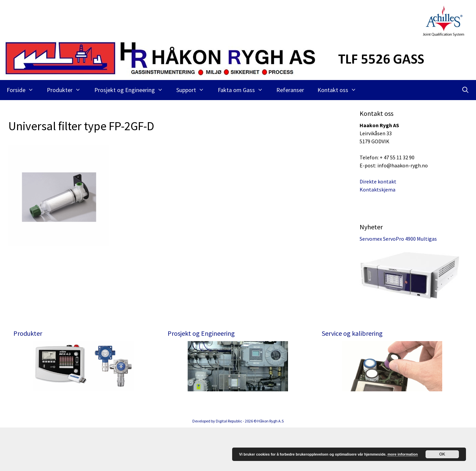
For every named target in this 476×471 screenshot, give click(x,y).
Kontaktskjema (377, 189)
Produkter (67, 90)
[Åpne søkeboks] (465, 90)
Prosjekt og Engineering (132, 90)
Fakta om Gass (244, 90)
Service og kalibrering (352, 333)
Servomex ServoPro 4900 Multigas (398, 239)
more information (402, 454)
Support (194, 90)
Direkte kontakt (378, 181)
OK (442, 454)
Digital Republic (229, 464)
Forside (23, 90)
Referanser (290, 90)
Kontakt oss (340, 90)
